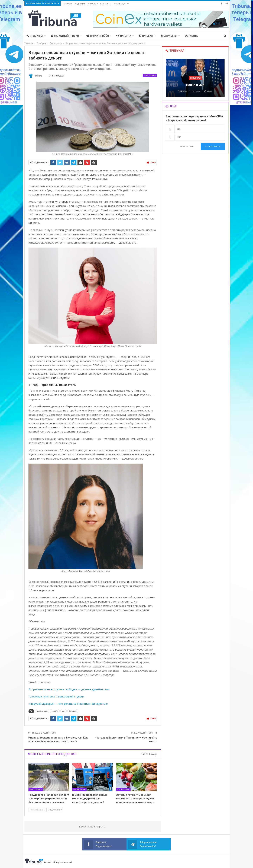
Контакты (106, 4)
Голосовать (213, 147)
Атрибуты (169, 36)
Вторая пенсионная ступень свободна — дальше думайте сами (69, 689)
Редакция (80, 4)
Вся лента (191, 36)
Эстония (73, 711)
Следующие (55, 810)
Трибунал (35, 36)
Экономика (150, 75)
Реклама (93, 4)
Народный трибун (65, 36)
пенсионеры (42, 711)
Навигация (120, 4)
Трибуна (124, 36)
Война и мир (195, 85)
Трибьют (146, 36)
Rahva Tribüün (98, 36)
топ (64, 711)
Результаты (187, 147)
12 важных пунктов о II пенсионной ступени (56, 696)
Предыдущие (37, 810)
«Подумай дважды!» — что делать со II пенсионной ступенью (68, 704)
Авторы (68, 4)
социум (55, 711)
